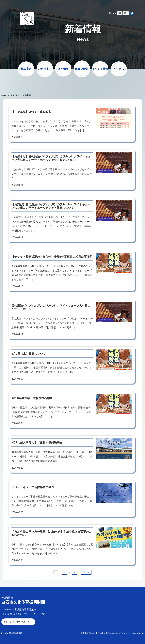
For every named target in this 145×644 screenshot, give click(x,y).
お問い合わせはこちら (21, 622)
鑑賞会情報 (82, 69)
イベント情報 (100, 69)
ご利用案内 (45, 69)
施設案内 (26, 69)
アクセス (119, 69)
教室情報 (63, 69)
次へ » (86, 572)
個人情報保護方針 (14, 633)
